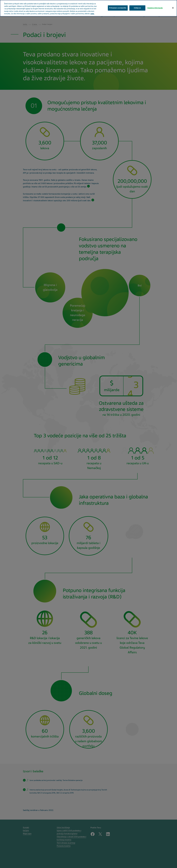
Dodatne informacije (155, 8)
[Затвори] (173, 8)
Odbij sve (137, 8)
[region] (89, 8)
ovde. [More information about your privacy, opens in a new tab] (92, 14)
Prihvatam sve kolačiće (118, 8)
